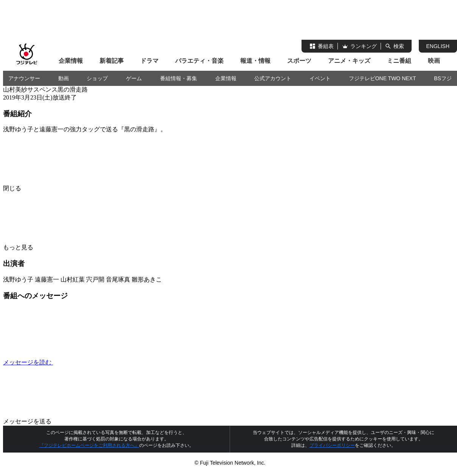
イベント (320, 78)
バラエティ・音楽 (199, 61)
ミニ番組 (399, 61)
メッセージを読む (85, 362)
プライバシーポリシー (332, 445)
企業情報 (71, 61)
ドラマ (149, 61)
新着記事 (112, 61)
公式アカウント (273, 78)
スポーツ (299, 61)
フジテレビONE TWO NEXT (382, 78)
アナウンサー (24, 78)
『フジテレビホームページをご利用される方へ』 (89, 445)
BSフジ (443, 78)
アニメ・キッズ (349, 61)
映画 (434, 61)
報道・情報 (255, 61)
